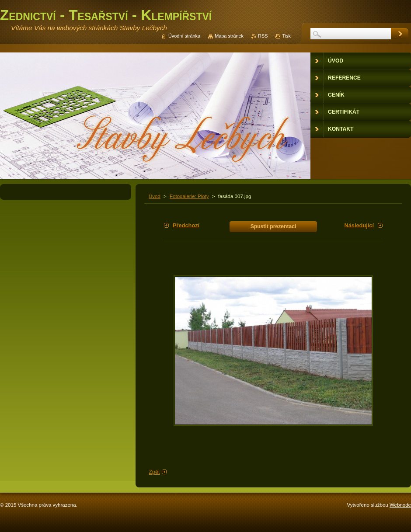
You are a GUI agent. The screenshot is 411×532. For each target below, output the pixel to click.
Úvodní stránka (184, 36)
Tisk (286, 36)
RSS (263, 36)
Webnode (400, 505)
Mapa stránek (229, 36)
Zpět (154, 472)
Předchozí (186, 225)
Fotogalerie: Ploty (189, 196)
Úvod (155, 196)
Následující (359, 225)
